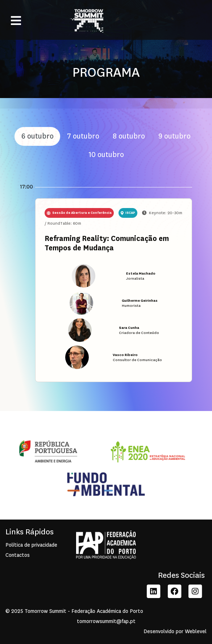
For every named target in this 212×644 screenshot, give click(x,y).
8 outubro (129, 136)
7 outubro (83, 136)
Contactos (18, 555)
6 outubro (38, 136)
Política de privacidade (31, 545)
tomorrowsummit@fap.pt (106, 621)
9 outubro (174, 136)
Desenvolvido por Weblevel (175, 632)
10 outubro (106, 155)
